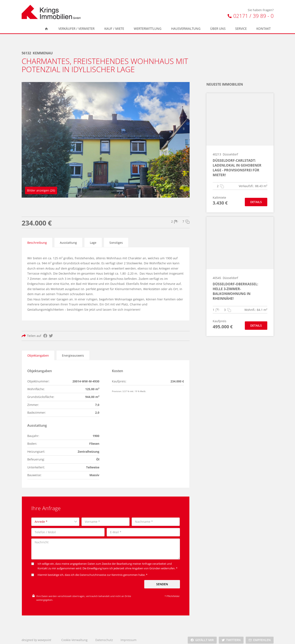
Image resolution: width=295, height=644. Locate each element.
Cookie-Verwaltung (74, 636)
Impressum (128, 636)
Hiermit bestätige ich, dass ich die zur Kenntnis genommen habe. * (89, 572)
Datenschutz (104, 636)
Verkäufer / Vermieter (76, 29)
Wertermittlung (148, 29)
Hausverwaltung (186, 29)
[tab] (37, 242)
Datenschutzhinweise (93, 572)
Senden (162, 581)
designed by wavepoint (36, 636)
